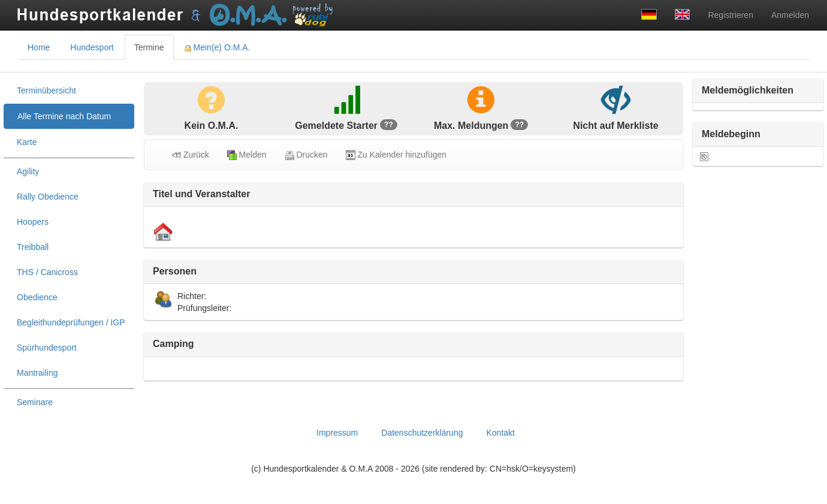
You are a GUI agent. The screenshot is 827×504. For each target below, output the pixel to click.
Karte (27, 142)
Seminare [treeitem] (35, 402)
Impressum (337, 433)
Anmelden (790, 15)
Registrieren (730, 15)
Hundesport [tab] (92, 47)
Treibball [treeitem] (33, 247)
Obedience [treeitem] (37, 297)
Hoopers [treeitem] (33, 222)
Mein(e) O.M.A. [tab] (218, 47)
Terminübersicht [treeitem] (46, 90)
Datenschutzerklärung (422, 433)
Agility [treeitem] (28, 171)
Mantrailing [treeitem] (37, 373)
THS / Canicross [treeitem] (47, 272)
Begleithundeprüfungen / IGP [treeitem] (71, 322)
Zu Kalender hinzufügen (396, 155)
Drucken (306, 155)
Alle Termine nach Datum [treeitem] (64, 116)
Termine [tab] (149, 47)
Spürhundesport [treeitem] (47, 348)
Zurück (190, 155)
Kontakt (500, 433)
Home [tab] (39, 47)
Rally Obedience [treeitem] (48, 197)
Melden (247, 155)
